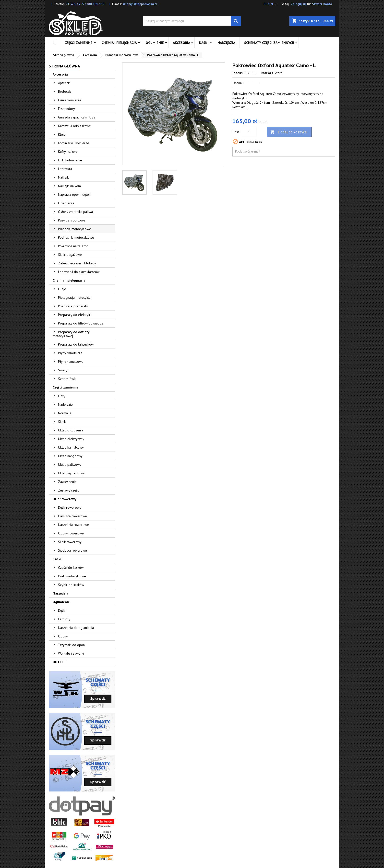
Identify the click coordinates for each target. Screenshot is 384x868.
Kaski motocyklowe (72, 576)
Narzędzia (226, 43)
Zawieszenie (67, 482)
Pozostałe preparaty (73, 306)
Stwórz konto (322, 4)
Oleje (62, 289)
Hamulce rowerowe (72, 516)
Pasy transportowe (72, 220)
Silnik (62, 422)
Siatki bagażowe (70, 255)
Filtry (62, 396)
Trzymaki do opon (71, 645)
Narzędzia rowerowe (73, 525)
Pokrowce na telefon (73, 246)
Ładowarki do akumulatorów (79, 272)
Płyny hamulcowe (71, 362)
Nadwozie (65, 404)
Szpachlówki (67, 379)
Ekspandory (66, 109)
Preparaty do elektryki (74, 315)
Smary (63, 370)
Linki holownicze (70, 160)
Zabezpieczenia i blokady (77, 263)
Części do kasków (71, 568)
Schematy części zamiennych (269, 43)
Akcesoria (181, 43)
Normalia (65, 413)
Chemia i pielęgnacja (119, 43)
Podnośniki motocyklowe (76, 237)
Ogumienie (155, 43)
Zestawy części (69, 490)
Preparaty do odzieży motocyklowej (71, 334)
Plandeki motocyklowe (75, 229)
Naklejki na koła (69, 186)
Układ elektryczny (71, 439)
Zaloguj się (299, 4)
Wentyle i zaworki (71, 653)
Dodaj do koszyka (288, 132)
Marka (266, 73)
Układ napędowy (70, 456)
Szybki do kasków (71, 585)
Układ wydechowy (71, 473)
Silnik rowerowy (70, 542)
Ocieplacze (66, 203)
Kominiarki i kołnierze (74, 143)
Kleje (62, 134)
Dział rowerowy (65, 499)
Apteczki (64, 83)
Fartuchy (64, 619)
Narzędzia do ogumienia (76, 628)
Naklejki (64, 177)
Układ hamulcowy (71, 447)
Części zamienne (78, 43)
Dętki (62, 610)
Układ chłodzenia (71, 430)
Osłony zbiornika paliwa (75, 212)
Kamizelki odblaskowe (74, 126)
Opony (63, 636)
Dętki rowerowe (70, 507)
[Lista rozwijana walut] (271, 4)
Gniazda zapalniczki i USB (77, 117)
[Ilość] (249, 132)
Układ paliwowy (70, 465)
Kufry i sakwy (68, 152)
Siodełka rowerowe (72, 550)
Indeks (238, 73)
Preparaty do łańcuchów (76, 344)
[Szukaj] (192, 21)
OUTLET (59, 662)
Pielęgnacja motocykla (74, 298)
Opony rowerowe (71, 533)
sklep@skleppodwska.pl (140, 4)
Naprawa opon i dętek (74, 194)
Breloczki (65, 91)
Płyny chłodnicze (70, 353)
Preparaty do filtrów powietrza (81, 323)
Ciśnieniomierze (70, 100)
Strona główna (64, 66)
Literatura (65, 169)
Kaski (204, 43)
